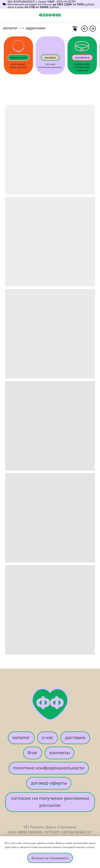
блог (33, 753)
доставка (75, 737)
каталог (10, 28)
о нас (47, 737)
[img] (94, 16)
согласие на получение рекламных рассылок (50, 802)
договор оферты (49, 783)
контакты (60, 753)
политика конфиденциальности (49, 768)
